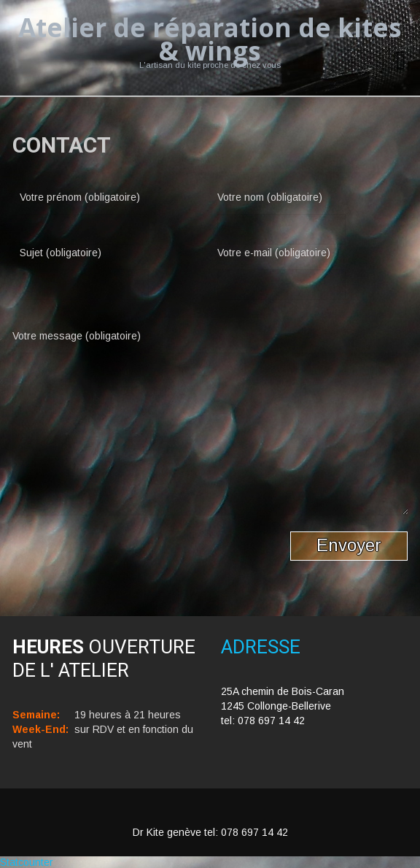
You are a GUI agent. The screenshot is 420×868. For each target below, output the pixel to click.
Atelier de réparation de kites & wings (210, 39)
